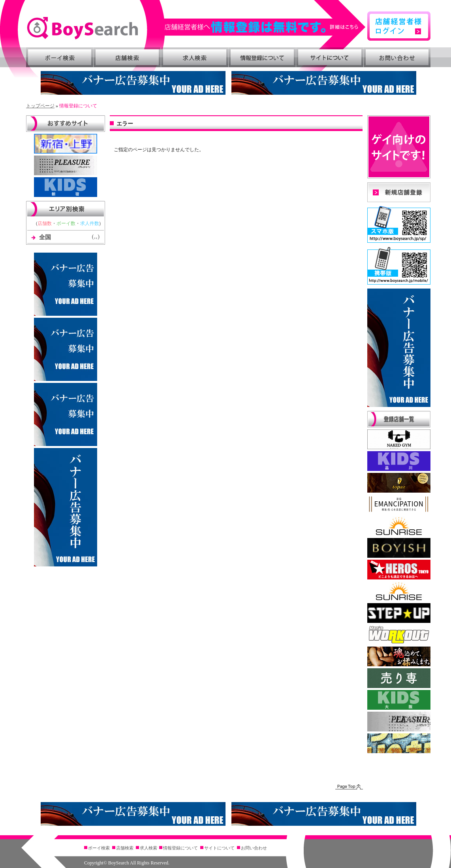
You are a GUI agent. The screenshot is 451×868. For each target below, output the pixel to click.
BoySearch (82, 28)
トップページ (40, 106)
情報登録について (262, 57)
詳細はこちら (265, 27)
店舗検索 (127, 57)
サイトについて (330, 57)
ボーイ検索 (60, 57)
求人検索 (195, 57)
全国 (45, 237)
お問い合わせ (397, 57)
